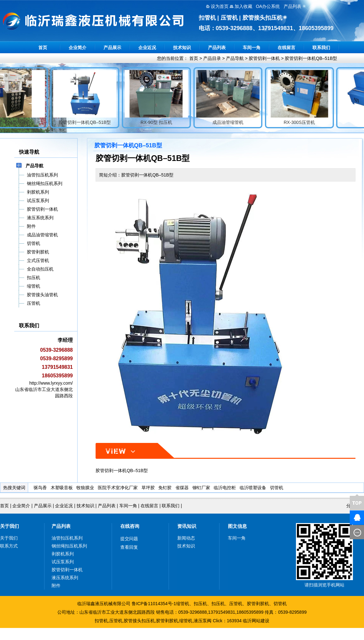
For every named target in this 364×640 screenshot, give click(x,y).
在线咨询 (130, 526)
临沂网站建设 (256, 621)
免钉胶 (165, 488)
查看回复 (129, 547)
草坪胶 (148, 488)
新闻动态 (186, 538)
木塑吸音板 (62, 488)
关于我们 (9, 526)
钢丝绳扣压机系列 (69, 546)
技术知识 (182, 48)
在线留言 (286, 48)
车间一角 (252, 48)
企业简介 (78, 48)
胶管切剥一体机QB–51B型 (311, 58)
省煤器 (182, 488)
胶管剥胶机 (258, 604)
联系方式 (9, 546)
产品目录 (212, 58)
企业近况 (147, 48)
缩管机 (183, 604)
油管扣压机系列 (67, 538)
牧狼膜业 (85, 488)
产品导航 (235, 58)
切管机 (277, 488)
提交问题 (129, 539)
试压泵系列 (63, 562)
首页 (43, 48)
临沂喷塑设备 (253, 488)
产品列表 (217, 48)
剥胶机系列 (63, 554)
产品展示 (112, 48)
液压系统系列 (65, 578)
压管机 (236, 604)
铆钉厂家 (201, 488)
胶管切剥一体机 (264, 58)
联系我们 (321, 48)
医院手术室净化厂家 (118, 488)
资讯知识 (187, 526)
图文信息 (237, 526)
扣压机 (200, 604)
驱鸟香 (40, 488)
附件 (56, 586)
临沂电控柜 (225, 488)
